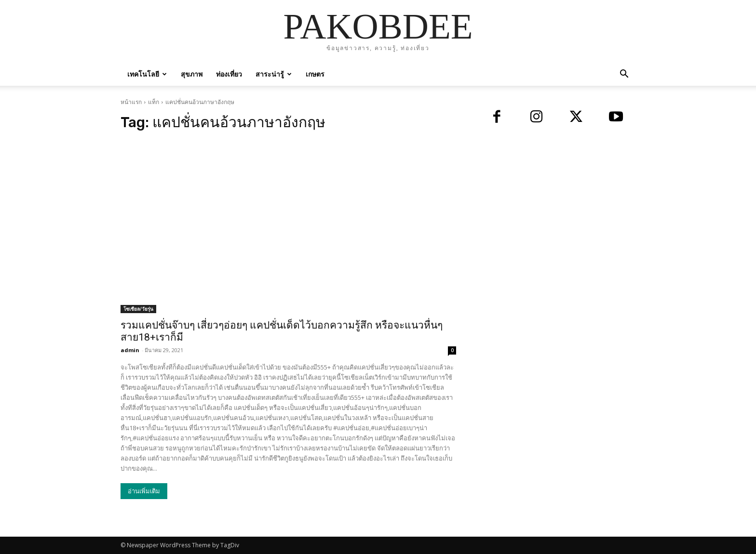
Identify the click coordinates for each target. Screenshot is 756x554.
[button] (624, 75)
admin (130, 350)
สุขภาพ (192, 74)
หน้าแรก (131, 102)
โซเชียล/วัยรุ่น (138, 309)
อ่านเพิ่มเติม (144, 491)
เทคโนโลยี (147, 74)
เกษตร (315, 74)
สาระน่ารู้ (274, 74)
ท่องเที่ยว (229, 74)
